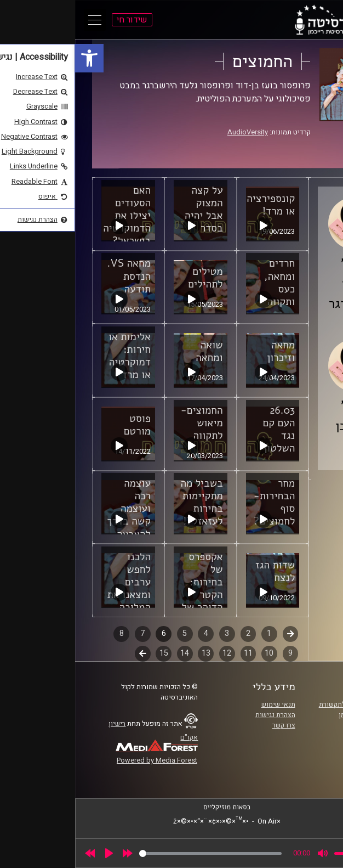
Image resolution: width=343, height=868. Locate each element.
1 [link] (194, 633)
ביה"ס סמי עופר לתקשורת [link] (281, 704)
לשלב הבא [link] (68, 655)
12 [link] (152, 653)
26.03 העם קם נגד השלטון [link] (204, 429)
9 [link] (215, 653)
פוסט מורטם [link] (62, 425)
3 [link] (152, 633)
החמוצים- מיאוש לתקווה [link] (127, 423)
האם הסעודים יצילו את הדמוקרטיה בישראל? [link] (52, 216)
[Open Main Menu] (20, 20)
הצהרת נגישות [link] (200, 715)
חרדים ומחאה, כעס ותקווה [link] (204, 282)
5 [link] (110, 633)
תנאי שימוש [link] (203, 704)
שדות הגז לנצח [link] (200, 571)
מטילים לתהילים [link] (130, 278)
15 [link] (89, 653)
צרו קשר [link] (209, 725)
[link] (14, 58)
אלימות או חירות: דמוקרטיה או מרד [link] (55, 356)
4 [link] (131, 633)
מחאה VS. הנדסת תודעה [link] (54, 276)
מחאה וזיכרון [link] (206, 351)
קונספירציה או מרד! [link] (196, 205)
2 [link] (173, 633)
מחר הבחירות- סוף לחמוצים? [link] (199, 502)
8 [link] (47, 633)
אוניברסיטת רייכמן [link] (290, 715)
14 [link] (110, 653)
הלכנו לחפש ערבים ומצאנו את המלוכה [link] (54, 582)
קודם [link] (216, 633)
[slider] (135, 853)
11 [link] (173, 653)
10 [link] (194, 653)
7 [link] (67, 633)
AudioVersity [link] (173, 132)
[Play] (34, 853)
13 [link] (131, 653)
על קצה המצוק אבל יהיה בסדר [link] (129, 209)
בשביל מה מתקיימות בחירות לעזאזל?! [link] (126, 502)
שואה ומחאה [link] (134, 351)
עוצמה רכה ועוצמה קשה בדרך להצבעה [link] (54, 509)
